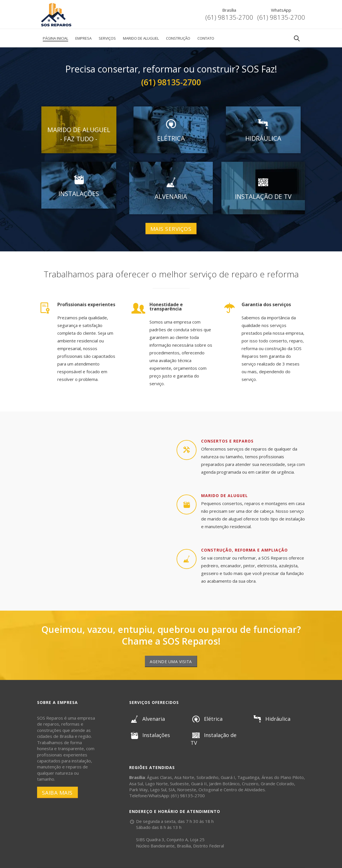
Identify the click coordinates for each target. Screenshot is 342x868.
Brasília (229, 10)
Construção (178, 38)
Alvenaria (147, 719)
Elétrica (206, 719)
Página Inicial (55, 38)
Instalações (150, 735)
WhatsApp (281, 10)
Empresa (83, 38)
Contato (206, 38)
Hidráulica (271, 719)
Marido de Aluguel (141, 38)
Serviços (107, 38)
